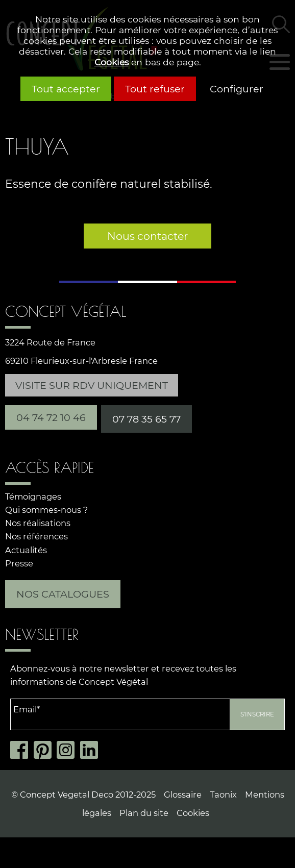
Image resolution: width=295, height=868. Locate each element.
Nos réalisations (38, 523)
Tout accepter (66, 89)
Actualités (26, 550)
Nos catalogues (63, 594)
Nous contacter (147, 236)
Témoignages (33, 497)
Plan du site (144, 813)
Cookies (112, 62)
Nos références (36, 536)
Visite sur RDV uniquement (92, 385)
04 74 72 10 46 (51, 417)
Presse (19, 563)
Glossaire (183, 795)
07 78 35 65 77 (146, 419)
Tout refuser (155, 89)
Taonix (223, 795)
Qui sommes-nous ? (46, 510)
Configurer (237, 89)
